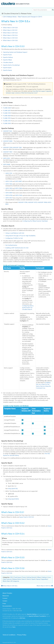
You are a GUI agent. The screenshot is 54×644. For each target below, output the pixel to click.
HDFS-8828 (7, 164)
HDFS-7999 (18, 188)
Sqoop (38, 578)
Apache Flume (7, 55)
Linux (49, 576)
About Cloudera (7, 592)
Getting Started (31, 576)
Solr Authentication (11, 244)
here (14, 625)
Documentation (7, 605)
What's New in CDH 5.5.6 (10, 40)
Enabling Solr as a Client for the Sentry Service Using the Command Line (43, 384)
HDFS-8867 (19, 181)
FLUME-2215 (7, 110)
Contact (5, 597)
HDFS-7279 (9, 173)
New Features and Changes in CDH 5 (30, 17)
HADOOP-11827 (8, 151)
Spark (34, 578)
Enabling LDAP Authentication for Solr (17, 247)
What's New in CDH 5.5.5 (10, 38)
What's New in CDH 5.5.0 (10, 27)
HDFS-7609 (19, 195)
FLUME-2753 (7, 118)
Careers (5, 599)
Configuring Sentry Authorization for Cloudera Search (28, 307)
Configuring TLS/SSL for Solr (14, 237)
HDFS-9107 (9, 197)
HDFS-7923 (9, 183)
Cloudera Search (8, 62)
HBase (39, 576)
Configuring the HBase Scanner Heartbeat (35, 220)
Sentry (29, 578)
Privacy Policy (22, 633)
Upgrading (44, 578)
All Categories (15, 580)
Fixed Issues (17, 576)
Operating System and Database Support (15, 52)
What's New (6, 580)
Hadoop (44, 576)
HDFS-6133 (6, 158)
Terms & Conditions (9, 633)
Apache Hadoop (8, 57)
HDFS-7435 (9, 181)
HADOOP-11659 (42, 202)
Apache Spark (7, 67)
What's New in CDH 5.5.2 (10, 33)
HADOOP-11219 (8, 147)
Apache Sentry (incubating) (11, 65)
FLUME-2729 (7, 113)
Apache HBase (7, 60)
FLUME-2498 (7, 108)
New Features (7, 578)
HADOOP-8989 (8, 141)
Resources (6, 594)
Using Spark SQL (13, 487)
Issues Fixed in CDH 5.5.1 (27, 516)
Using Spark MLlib (13, 497)
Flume (24, 576)
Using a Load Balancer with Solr (15, 232)
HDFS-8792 (9, 195)
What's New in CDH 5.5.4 (10, 35)
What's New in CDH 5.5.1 (10, 30)
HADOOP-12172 (33, 202)
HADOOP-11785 (23, 202)
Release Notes (17, 578)
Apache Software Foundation (37, 615)
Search (24, 578)
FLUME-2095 (7, 123)
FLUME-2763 (7, 121)
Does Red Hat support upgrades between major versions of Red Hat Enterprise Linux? (29, 92)
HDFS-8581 (9, 192)
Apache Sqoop (7, 70)
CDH (11, 576)
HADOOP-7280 (17, 147)
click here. (22, 617)
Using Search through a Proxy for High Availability (20, 235)
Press (4, 602)
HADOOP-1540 (8, 131)
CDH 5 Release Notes (10, 17)
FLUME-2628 (7, 116)
